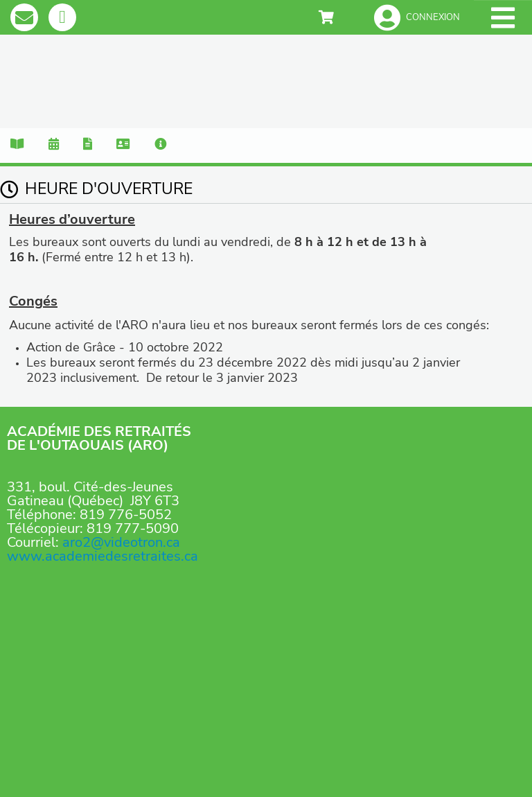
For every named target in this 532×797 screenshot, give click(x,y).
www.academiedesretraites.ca (103, 556)
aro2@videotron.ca (121, 542)
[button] (417, 17)
